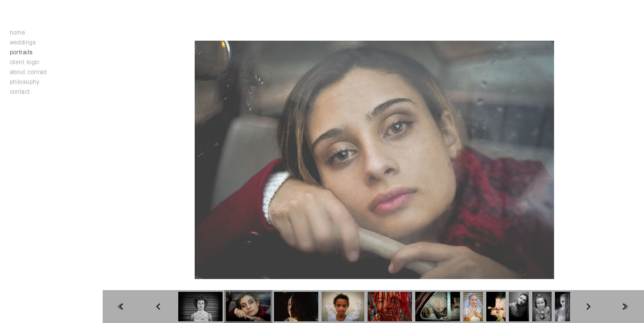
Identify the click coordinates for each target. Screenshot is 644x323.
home (18, 33)
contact (20, 92)
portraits (21, 52)
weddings (27, 43)
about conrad (28, 72)
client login (25, 62)
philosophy (25, 82)
